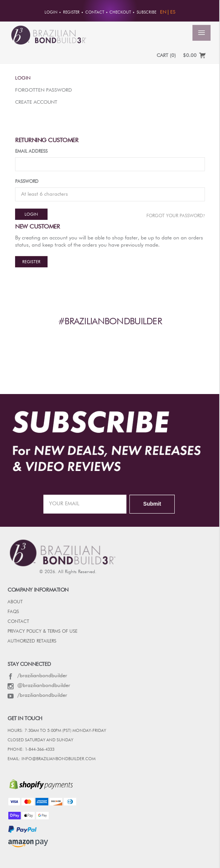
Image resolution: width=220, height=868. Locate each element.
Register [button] (71, 12)
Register (31, 262)
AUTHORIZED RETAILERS (32, 641)
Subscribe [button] (146, 12)
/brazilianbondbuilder (37, 676)
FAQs (13, 612)
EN (163, 12)
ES (173, 12)
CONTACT (18, 622)
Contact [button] (95, 12)
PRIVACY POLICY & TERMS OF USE (42, 632)
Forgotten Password (43, 90)
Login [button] (51, 12)
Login (23, 78)
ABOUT (15, 602)
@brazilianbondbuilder (39, 686)
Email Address (31, 152)
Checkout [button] (120, 12)
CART (166, 56)
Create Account (36, 102)
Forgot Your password (176, 216)
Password (27, 182)
